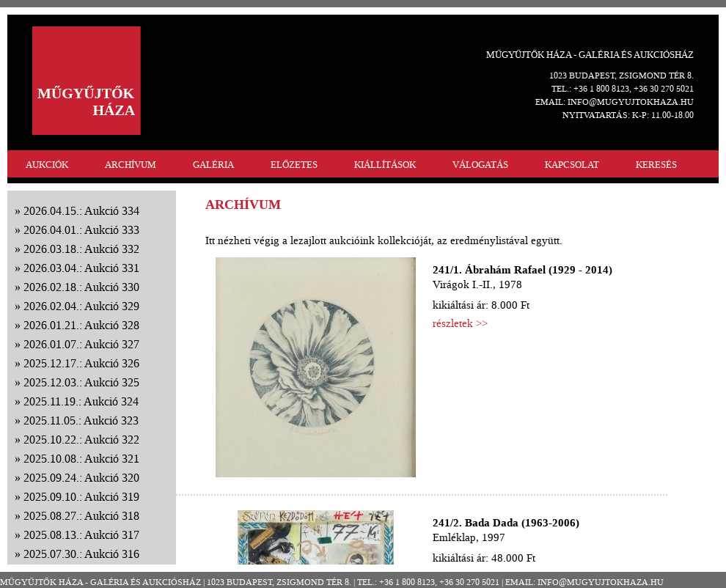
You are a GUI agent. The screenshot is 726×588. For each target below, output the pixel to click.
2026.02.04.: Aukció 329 (81, 306)
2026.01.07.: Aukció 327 (81, 344)
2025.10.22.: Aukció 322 (81, 440)
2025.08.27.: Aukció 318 (81, 516)
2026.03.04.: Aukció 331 (81, 268)
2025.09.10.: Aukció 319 (81, 497)
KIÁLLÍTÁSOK (385, 165)
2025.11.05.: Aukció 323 (81, 420)
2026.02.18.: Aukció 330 (81, 287)
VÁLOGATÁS (480, 165)
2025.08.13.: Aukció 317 (81, 535)
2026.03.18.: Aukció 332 (81, 249)
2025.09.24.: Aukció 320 (81, 478)
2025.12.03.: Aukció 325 (81, 382)
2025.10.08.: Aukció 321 (81, 459)
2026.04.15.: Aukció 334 (81, 211)
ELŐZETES (294, 165)
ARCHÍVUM (131, 165)
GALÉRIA (213, 165)
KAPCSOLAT (572, 165)
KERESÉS (656, 165)
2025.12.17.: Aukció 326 (81, 363)
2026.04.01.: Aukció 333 (81, 230)
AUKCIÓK (47, 165)
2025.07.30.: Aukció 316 (81, 554)
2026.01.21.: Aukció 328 (81, 325)
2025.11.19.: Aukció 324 (81, 401)
